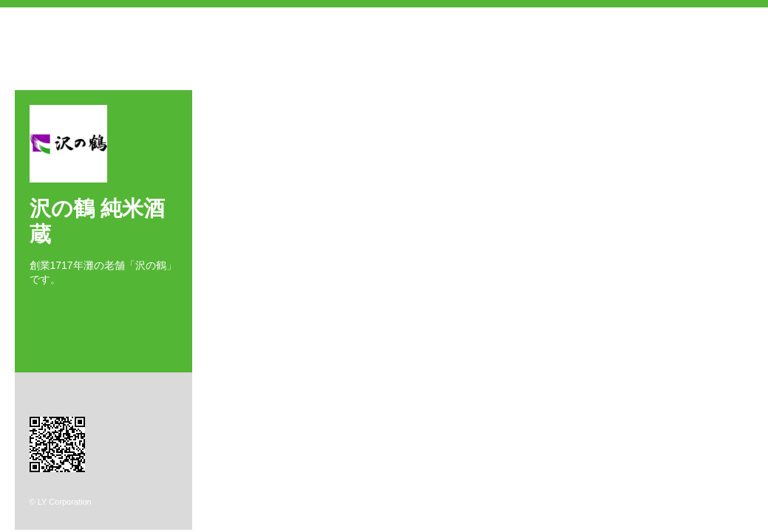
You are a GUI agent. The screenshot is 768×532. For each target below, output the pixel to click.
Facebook (34, 306)
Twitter (55, 306)
